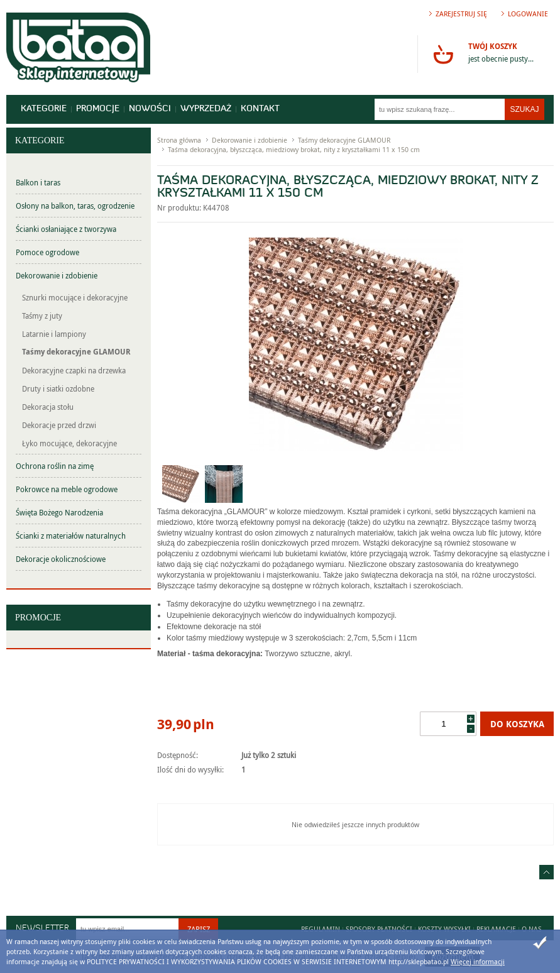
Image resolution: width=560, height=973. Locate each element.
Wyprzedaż (206, 109)
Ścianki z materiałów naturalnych (71, 536)
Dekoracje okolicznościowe (61, 559)
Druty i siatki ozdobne (58, 388)
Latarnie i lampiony (54, 334)
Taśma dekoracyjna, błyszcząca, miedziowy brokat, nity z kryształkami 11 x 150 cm (294, 149)
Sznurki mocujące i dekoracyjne (75, 297)
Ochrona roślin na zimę (55, 466)
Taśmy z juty (42, 316)
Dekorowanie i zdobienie (57, 275)
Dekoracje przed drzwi (59, 425)
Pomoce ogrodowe (47, 252)
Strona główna (179, 140)
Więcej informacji (478, 961)
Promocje (98, 109)
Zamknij (540, 943)
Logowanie (528, 14)
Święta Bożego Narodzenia (59, 512)
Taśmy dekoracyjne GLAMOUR (76, 352)
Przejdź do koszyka (443, 54)
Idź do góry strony (546, 872)
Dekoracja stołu (48, 407)
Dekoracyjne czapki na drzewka (74, 370)
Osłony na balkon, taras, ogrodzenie (75, 206)
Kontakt (260, 109)
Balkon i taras (38, 182)
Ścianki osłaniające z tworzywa (66, 229)
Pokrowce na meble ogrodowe (67, 489)
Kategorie (44, 109)
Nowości (150, 109)
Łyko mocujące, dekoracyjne (69, 443)
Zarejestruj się (461, 14)
